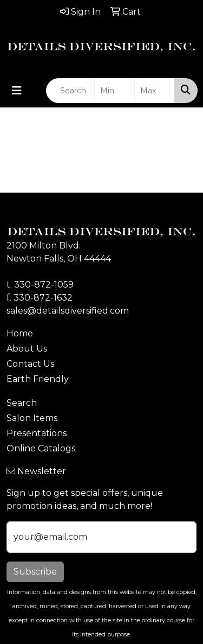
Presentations (37, 433)
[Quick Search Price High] (155, 91)
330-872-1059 (44, 285)
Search (22, 403)
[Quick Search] (70, 91)
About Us (27, 349)
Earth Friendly (38, 379)
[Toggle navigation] (17, 91)
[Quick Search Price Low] (114, 91)
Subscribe (35, 572)
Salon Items (32, 418)
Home (20, 333)
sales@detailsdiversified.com (68, 311)
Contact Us (30, 364)
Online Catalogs (41, 448)
